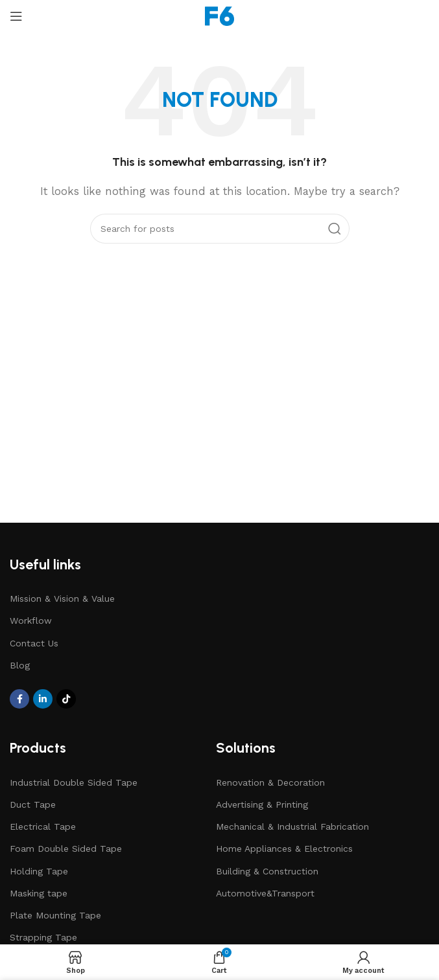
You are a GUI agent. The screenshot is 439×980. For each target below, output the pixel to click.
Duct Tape (33, 804)
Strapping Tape (43, 937)
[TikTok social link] (66, 699)
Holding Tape (39, 871)
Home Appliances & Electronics (284, 849)
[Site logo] (219, 16)
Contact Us (34, 643)
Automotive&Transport (265, 893)
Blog (20, 665)
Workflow (31, 621)
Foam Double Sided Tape (66, 849)
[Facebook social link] (19, 699)
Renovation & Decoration (270, 782)
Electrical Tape (43, 826)
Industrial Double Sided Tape (74, 782)
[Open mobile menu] (16, 16)
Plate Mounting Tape (55, 915)
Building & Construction (267, 871)
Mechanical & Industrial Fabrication (292, 826)
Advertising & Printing (262, 804)
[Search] (220, 229)
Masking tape (39, 893)
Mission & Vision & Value (62, 598)
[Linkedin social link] (43, 699)
